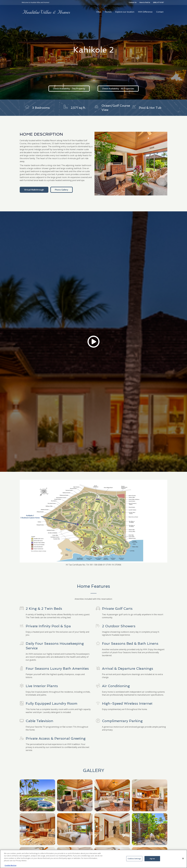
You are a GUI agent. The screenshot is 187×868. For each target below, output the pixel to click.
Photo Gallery (62, 190)
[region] (93, 859)
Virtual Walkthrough (34, 190)
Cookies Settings (134, 859)
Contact (160, 12)
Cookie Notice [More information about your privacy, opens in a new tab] (10, 865)
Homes (108, 12)
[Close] (183, 859)
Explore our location (125, 12)
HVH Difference (145, 12)
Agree (152, 859)
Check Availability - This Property (69, 89)
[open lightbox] (131, 164)
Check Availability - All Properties (118, 89)
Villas (99, 12)
